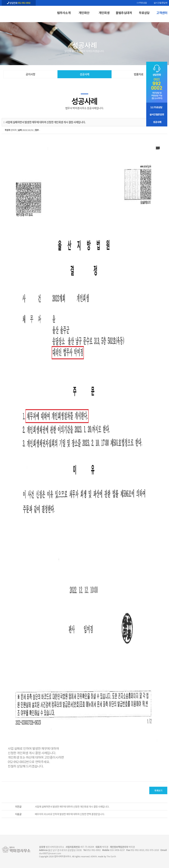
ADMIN (94, 856)
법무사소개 (64, 13)
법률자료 (139, 74)
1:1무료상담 (142, 3)
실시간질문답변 (161, 3)
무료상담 (144, 13)
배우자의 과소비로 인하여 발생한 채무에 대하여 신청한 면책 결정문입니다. (70, 814)
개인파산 (84, 13)
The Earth (111, 856)
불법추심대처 (124, 13)
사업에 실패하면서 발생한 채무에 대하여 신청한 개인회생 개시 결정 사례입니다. (72, 806)
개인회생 (104, 13)
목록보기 (158, 790)
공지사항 (30, 74)
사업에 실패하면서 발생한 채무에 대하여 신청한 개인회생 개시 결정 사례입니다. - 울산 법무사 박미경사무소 (19, 12)
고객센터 (162, 13)
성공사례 (84, 74)
